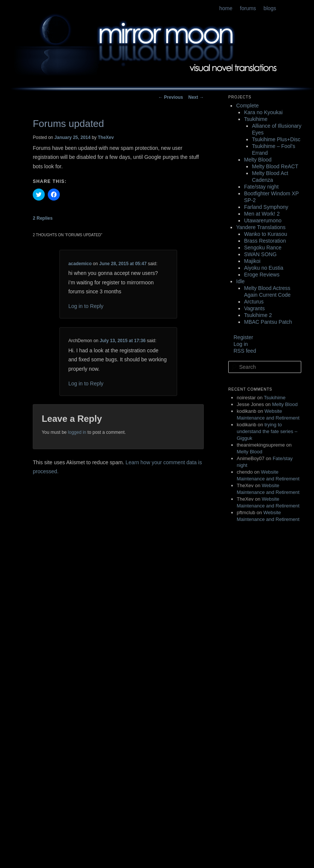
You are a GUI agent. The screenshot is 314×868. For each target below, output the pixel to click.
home (226, 8)
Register (243, 337)
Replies (43, 218)
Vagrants (254, 308)
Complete (247, 106)
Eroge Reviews (262, 275)
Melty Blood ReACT (275, 166)
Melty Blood (258, 160)
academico (80, 264)
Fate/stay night (261, 187)
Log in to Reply (86, 306)
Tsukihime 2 (258, 315)
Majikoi (252, 261)
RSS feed (245, 351)
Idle (240, 281)
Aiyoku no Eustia (264, 268)
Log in (241, 344)
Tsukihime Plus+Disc (276, 139)
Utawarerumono (263, 220)
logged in (77, 432)
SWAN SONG (260, 254)
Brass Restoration (265, 241)
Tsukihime (256, 119)
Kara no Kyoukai (263, 112)
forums (248, 8)
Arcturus (254, 302)
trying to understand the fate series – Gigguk (267, 431)
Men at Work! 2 (262, 214)
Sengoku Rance (263, 248)
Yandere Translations (261, 227)
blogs (270, 8)
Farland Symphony (266, 207)
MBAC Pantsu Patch (268, 322)
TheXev (106, 137)
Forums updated (68, 124)
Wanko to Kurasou (266, 234)
